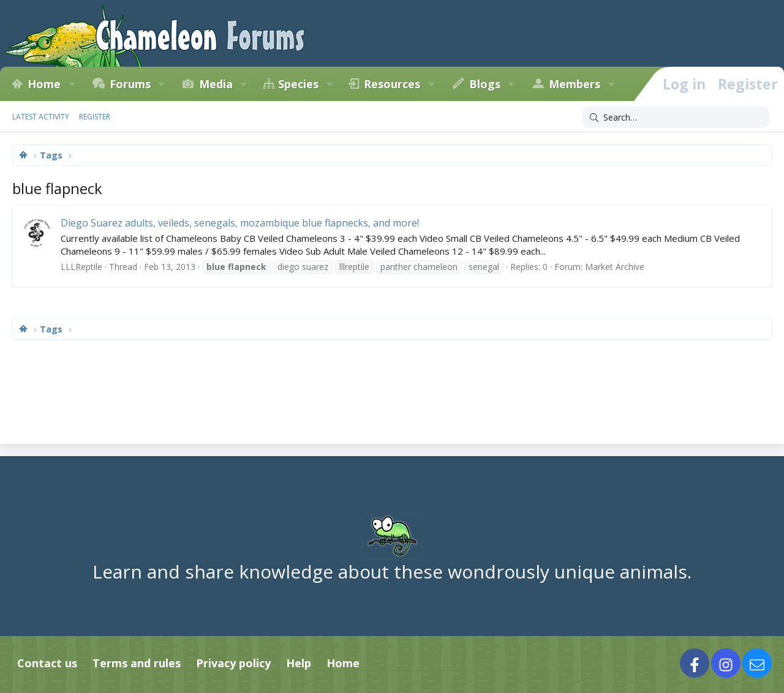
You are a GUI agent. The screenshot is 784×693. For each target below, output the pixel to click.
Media (216, 84)
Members (575, 84)
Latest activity (41, 117)
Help (299, 663)
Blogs (485, 84)
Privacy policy (233, 663)
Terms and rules (137, 663)
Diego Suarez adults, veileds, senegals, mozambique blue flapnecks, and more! (240, 223)
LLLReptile (81, 267)
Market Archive (615, 267)
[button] (72, 84)
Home (44, 84)
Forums (130, 84)
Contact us (47, 663)
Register (95, 117)
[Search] (676, 118)
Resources (392, 84)
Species (298, 84)
